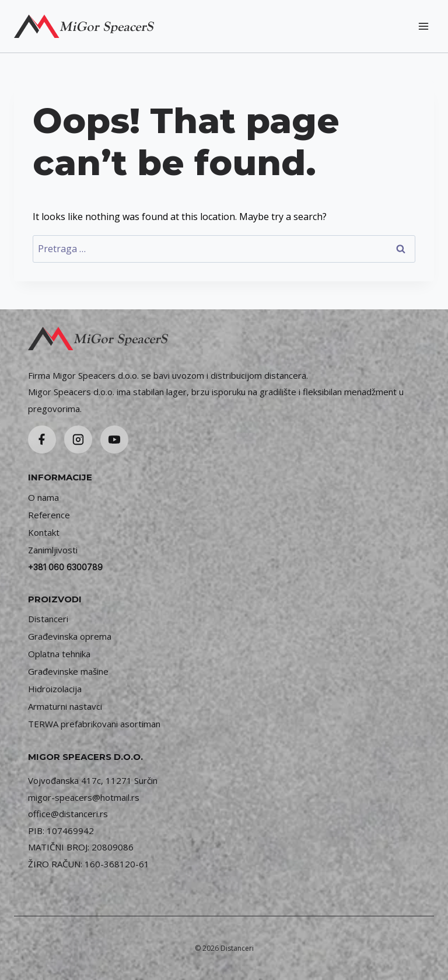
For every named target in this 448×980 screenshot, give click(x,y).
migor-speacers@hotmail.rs (84, 797)
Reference (49, 515)
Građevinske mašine (68, 671)
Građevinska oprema (70, 636)
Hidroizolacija (55, 689)
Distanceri (48, 619)
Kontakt (44, 532)
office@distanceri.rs (68, 814)
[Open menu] (423, 26)
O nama (43, 497)
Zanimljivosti (53, 550)
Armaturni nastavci (65, 706)
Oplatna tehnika (59, 654)
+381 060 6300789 (65, 567)
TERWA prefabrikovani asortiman (94, 724)
